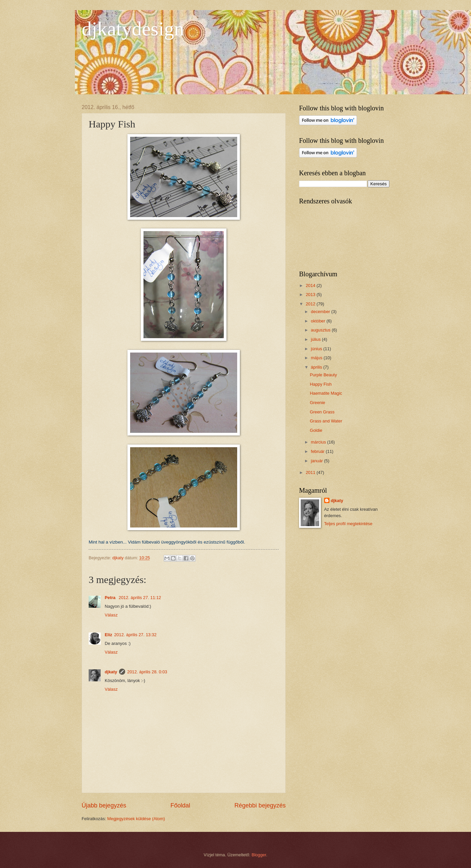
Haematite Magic (326, 393)
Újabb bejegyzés (104, 805)
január (317, 461)
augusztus (321, 330)
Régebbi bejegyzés (260, 805)
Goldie (316, 430)
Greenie (317, 403)
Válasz (111, 615)
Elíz (108, 635)
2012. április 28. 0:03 (147, 672)
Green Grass (322, 412)
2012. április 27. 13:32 (135, 635)
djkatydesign (133, 29)
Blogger (259, 855)
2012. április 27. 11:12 (140, 598)
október (319, 321)
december (321, 312)
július (316, 339)
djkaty (111, 672)
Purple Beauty (323, 375)
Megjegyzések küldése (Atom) (136, 819)
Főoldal (180, 805)
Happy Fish (321, 384)
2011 (311, 472)
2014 (311, 285)
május (317, 358)
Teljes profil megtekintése (348, 524)
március (319, 442)
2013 (311, 295)
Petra (111, 598)
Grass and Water (326, 421)
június (317, 349)
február (318, 451)
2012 (311, 304)
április (317, 367)
